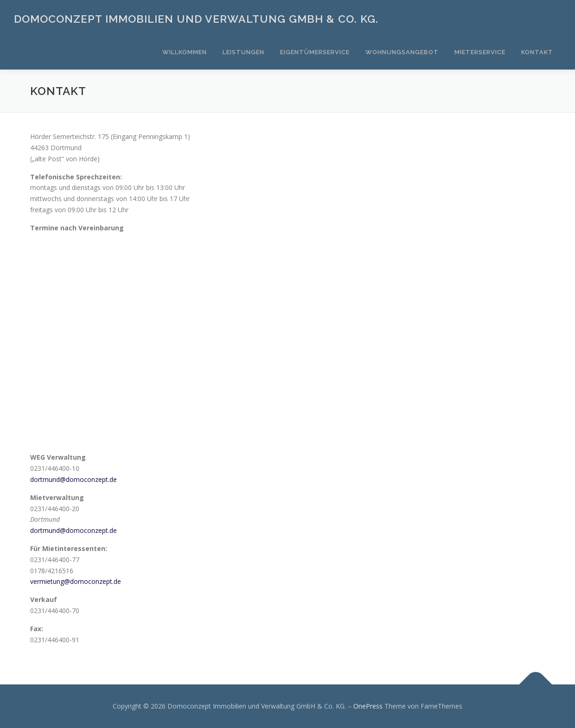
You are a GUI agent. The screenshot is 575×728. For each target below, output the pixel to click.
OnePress (368, 706)
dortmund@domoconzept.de (73, 479)
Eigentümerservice (315, 52)
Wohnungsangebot (402, 52)
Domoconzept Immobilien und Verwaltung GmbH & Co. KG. (196, 19)
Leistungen (243, 52)
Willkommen (185, 52)
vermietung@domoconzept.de (76, 581)
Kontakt (537, 52)
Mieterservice (480, 52)
